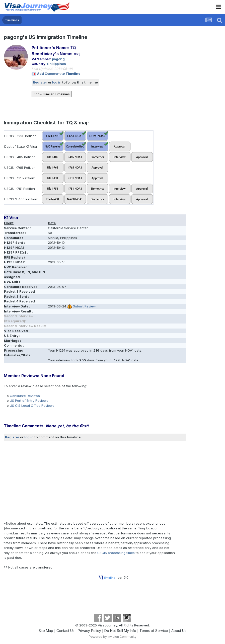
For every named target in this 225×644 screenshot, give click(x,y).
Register (40, 82)
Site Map (46, 631)
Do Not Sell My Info (120, 631)
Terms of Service (154, 631)
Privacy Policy (89, 631)
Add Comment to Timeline (59, 73)
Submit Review (84, 306)
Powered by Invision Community (113, 637)
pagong (58, 59)
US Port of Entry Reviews (29, 400)
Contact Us (65, 631)
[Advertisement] (62, 481)
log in (57, 82)
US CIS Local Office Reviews (32, 406)
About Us (179, 631)
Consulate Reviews (25, 396)
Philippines (57, 64)
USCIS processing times (116, 553)
